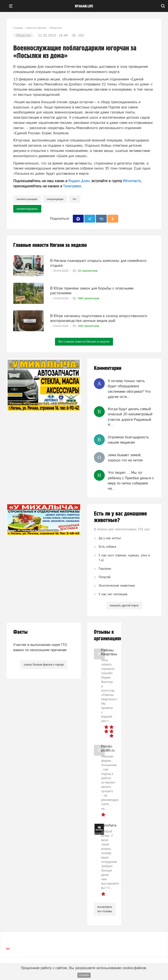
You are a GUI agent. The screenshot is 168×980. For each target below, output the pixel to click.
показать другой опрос (124, 605)
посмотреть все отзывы (105, 909)
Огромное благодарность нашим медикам (128, 440)
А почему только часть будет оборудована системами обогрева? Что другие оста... (129, 389)
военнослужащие (27, 199)
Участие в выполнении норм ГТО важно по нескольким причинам (40, 647)
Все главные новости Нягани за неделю (84, 342)
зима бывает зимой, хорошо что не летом (125, 458)
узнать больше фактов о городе (44, 665)
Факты (20, 632)
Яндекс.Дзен (79, 181)
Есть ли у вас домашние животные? (120, 517)
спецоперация (55, 199)
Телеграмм (72, 186)
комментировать (27, 209)
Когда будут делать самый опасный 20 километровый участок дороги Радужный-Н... (130, 417)
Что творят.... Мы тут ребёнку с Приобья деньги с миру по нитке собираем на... (131, 480)
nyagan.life (84, 6)
